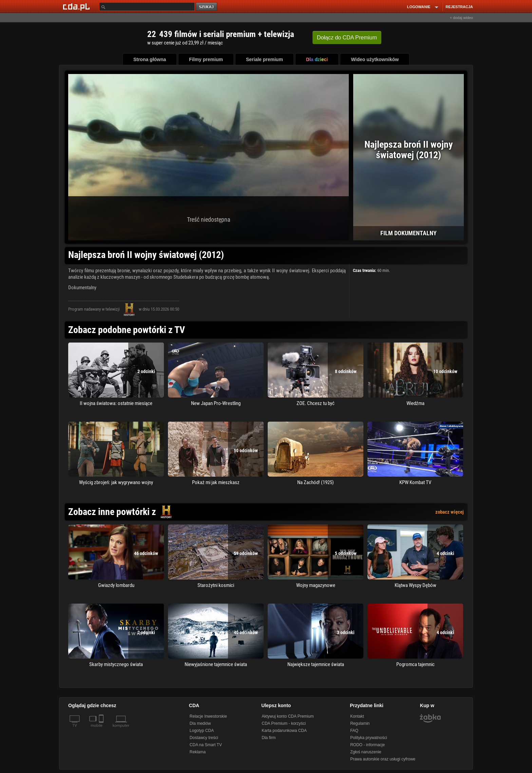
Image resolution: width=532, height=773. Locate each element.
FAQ (354, 731)
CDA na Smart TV (206, 745)
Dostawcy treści (204, 738)
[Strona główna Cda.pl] (77, 6)
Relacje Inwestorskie (208, 716)
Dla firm (269, 738)
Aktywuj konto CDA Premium (288, 716)
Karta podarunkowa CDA (284, 731)
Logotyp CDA (202, 731)
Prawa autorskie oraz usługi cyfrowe (383, 759)
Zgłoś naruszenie (366, 752)
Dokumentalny (82, 288)
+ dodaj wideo (461, 18)
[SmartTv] (102, 730)
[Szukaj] (147, 7)
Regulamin (360, 723)
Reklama (198, 752)
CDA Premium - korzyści (284, 723)
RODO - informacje (367, 745)
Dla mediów (200, 723)
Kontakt (357, 716)
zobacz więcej (450, 512)
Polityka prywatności (369, 738)
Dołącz (347, 38)
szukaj (207, 7)
